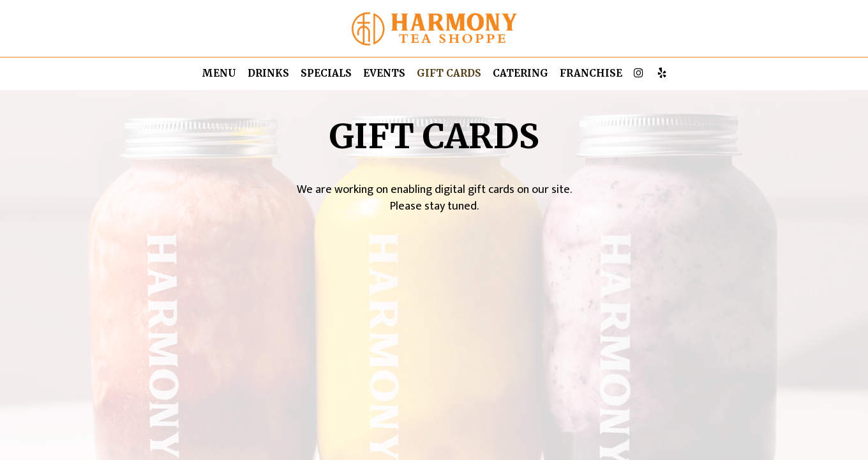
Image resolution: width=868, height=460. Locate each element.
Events (384, 73)
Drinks (268, 73)
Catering (520, 73)
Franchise (591, 73)
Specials (326, 73)
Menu (219, 73)
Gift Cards (449, 73)
